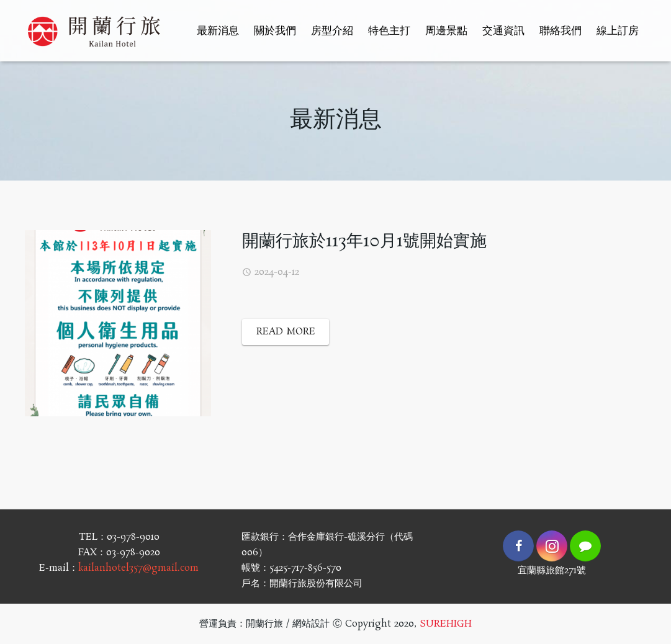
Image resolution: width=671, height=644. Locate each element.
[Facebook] (518, 546)
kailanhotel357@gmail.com (138, 568)
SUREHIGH (446, 624)
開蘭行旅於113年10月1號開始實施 (364, 242)
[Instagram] (552, 546)
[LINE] (585, 546)
